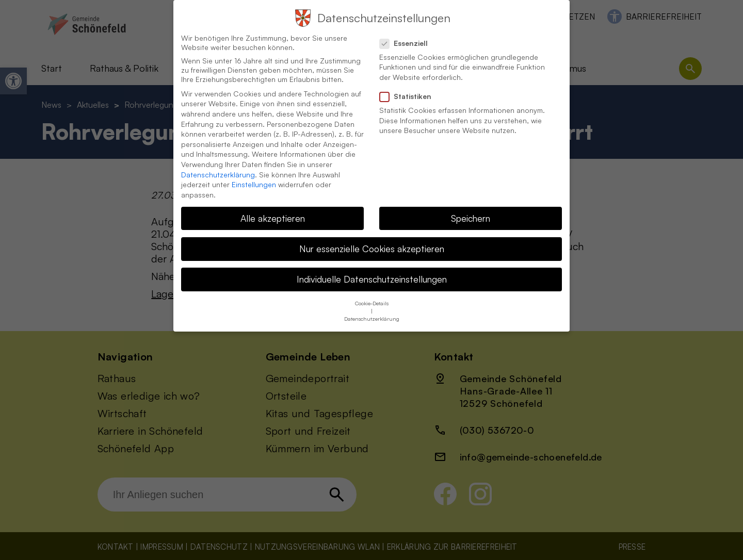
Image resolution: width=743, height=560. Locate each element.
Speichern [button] (471, 210)
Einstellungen (254, 176)
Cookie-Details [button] (372, 295)
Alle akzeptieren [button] (273, 210)
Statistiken (410, 88)
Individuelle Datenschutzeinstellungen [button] (372, 271)
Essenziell (408, 35)
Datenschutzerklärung (218, 166)
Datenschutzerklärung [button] (372, 311)
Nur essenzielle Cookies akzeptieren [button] (372, 240)
